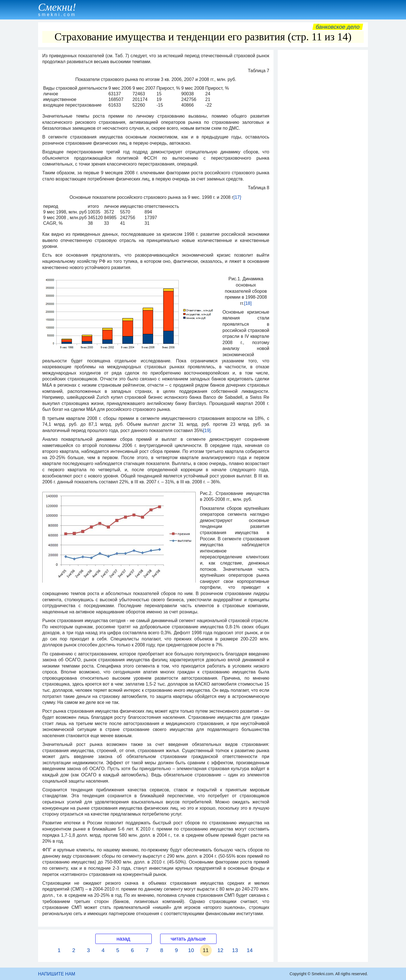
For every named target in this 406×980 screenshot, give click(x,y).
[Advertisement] (323, 137)
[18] (248, 303)
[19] (207, 430)
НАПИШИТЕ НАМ (57, 974)
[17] (237, 198)
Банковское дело (338, 27)
